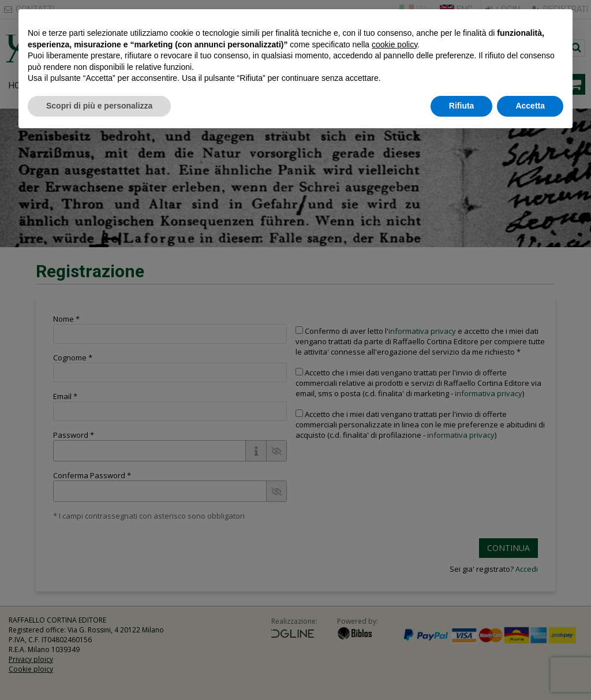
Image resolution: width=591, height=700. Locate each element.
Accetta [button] (530, 106)
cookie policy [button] (394, 44)
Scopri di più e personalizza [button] (99, 106)
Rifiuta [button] (462, 106)
